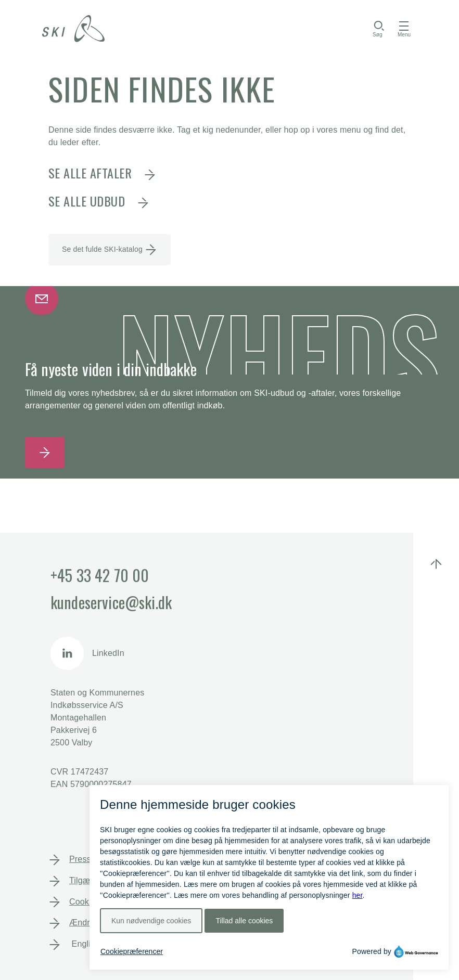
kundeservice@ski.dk (111, 602)
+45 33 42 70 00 (100, 575)
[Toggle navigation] (404, 29)
